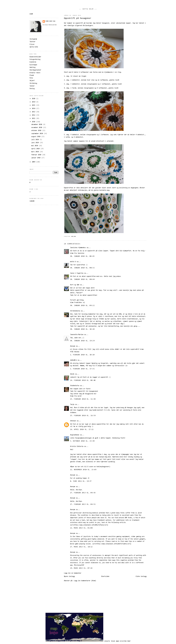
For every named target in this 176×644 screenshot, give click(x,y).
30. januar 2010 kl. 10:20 (82, 329)
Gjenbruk (33, 62)
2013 (34, 112)
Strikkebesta (75, 311)
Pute (31, 78)
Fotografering (35, 60)
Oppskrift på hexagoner (78, 18)
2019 (34, 102)
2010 (34, 122)
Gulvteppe (33, 65)
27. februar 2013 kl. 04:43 (83, 493)
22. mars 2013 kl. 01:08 (81, 528)
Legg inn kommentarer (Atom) (85, 581)
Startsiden (105, 577)
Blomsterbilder (35, 57)
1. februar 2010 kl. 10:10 (82, 355)
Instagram (33, 39)
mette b (73, 262)
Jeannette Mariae (77, 335)
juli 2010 (35, 140)
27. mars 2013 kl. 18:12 (81, 547)
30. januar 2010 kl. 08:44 (82, 279)
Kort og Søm (75, 285)
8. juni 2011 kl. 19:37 (81, 481)
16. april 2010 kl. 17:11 (82, 430)
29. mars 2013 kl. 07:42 (81, 568)
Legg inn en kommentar (73, 573)
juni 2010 (35, 143)
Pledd (32, 75)
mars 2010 (35, 152)
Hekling (74, 236)
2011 (34, 119)
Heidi (72, 374)
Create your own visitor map (117, 641)
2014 (34, 109)
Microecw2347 (79, 565)
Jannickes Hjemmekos (78, 248)
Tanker (32, 86)
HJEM (31, 14)
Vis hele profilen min (50, 25)
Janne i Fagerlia (77, 273)
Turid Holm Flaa (50, 21)
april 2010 (36, 149)
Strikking (33, 83)
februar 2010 (37, 155)
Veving (32, 89)
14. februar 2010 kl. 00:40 (83, 380)
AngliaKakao (75, 435)
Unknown (73, 421)
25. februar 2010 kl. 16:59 (83, 416)
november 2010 (37, 128)
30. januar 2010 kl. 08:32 (82, 268)
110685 (32, 201)
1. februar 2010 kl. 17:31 (82, 369)
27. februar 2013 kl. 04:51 (83, 504)
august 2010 (36, 137)
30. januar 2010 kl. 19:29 (82, 341)
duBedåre (73, 360)
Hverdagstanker (35, 70)
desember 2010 (37, 125)
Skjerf (32, 81)
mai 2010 (35, 146)
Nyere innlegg (69, 577)
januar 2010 (36, 158)
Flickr (32, 45)
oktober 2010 (37, 131)
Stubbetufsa (75, 386)
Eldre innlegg (141, 577)
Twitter (32, 42)
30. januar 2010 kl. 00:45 (82, 256)
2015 (34, 105)
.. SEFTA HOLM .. (88, 9)
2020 (34, 99)
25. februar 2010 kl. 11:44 (83, 399)
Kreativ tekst (35, 73)
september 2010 (38, 134)
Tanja (72, 405)
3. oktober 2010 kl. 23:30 (82, 441)
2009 (34, 162)
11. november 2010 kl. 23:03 (83, 470)
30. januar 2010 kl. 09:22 (82, 306)
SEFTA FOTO (34, 47)
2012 (34, 115)
